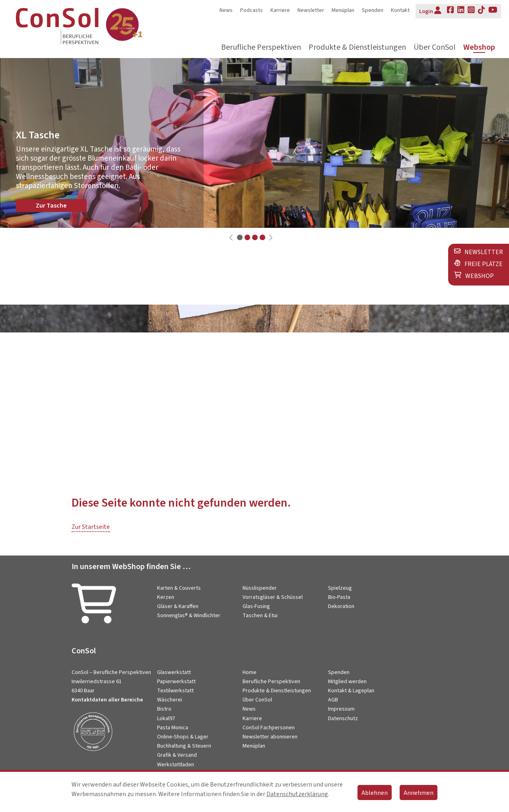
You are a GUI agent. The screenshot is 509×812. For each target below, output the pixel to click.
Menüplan (343, 10)
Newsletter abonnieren (270, 737)
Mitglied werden (347, 682)
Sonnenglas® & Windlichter (189, 616)
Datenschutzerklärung (297, 794)
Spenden (373, 10)
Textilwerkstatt (175, 691)
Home (250, 672)
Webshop (479, 48)
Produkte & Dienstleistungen (357, 48)
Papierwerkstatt (176, 682)
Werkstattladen (176, 765)
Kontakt (400, 10)
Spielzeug (340, 588)
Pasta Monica (173, 728)
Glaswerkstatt (174, 672)
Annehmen (419, 793)
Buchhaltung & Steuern (184, 746)
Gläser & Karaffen (178, 606)
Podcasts (252, 10)
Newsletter (311, 10)
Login (430, 11)
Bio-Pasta (339, 597)
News (226, 10)
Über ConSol (435, 48)
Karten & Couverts (179, 588)
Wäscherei (170, 700)
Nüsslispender (260, 588)
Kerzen (166, 597)
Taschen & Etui (260, 616)
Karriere (280, 10)
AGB (333, 700)
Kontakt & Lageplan (351, 691)
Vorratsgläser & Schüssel (273, 597)
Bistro (164, 709)
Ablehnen (375, 793)
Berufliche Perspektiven (261, 48)
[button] (240, 237)
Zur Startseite (91, 527)
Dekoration (341, 606)
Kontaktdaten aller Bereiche (107, 700)
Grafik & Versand (177, 755)
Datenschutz (343, 719)
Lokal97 (166, 719)
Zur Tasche (51, 206)
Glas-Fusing (256, 606)
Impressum (341, 709)
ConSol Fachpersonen (269, 728)
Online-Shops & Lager (183, 737)
